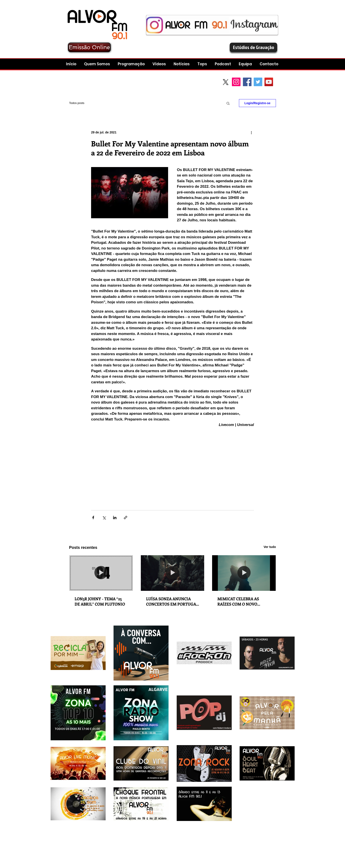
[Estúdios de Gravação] (253, 47)
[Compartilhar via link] (126, 518)
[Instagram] (236, 82)
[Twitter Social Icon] (258, 82)
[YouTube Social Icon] (269, 82)
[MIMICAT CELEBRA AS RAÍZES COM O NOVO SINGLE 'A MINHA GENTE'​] (244, 573)
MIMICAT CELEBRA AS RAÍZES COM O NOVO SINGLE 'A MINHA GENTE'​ (242, 601)
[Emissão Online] (89, 47)
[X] (226, 82)
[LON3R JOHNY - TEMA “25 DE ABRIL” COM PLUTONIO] (101, 573)
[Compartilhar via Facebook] (93, 518)
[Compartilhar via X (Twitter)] (104, 518)
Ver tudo (270, 547)
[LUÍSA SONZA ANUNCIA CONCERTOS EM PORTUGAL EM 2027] (173, 573)
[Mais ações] (251, 132)
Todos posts (77, 103)
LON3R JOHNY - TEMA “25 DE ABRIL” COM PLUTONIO (100, 601)
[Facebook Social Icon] (247, 82)
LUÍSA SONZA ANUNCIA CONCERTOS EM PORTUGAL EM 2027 (172, 601)
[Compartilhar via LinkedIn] (115, 518)
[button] (223, 64)
